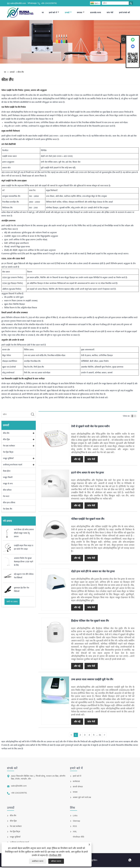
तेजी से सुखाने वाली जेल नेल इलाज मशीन (90, 427)
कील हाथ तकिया (9, 504)
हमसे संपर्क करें (124, 13)
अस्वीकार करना (38, 861)
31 (100, 736)
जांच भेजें (110, 13)
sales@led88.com (18, 3)
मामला (75, 793)
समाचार (81, 13)
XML (75, 832)
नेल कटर (6, 497)
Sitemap (76, 822)
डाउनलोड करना (95, 13)
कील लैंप (21, 73)
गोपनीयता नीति (55, 855)
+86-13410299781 (49, 3)
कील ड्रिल (6, 440)
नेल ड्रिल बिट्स (8, 453)
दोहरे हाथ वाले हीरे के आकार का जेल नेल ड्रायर (93, 572)
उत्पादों (68, 13)
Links (75, 816)
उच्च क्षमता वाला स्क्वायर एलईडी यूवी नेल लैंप (92, 680)
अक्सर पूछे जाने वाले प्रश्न (82, 798)
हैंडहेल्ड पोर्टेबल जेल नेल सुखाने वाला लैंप (90, 622)
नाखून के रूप (8, 485)
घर (43, 13)
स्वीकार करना (56, 861)
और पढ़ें (77, 460)
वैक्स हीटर (7, 472)
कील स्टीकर (7, 491)
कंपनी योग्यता (78, 787)
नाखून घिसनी (8, 478)
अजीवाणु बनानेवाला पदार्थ (13, 466)
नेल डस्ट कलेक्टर (9, 447)
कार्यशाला (76, 782)
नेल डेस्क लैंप (8, 510)
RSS (75, 827)
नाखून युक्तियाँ (8, 459)
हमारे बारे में (54, 13)
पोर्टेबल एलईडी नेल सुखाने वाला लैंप (88, 520)
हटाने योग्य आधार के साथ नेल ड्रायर (87, 473)
